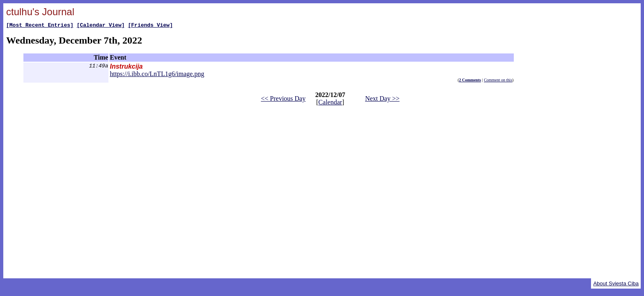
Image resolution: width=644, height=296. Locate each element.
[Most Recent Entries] (40, 26)
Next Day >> (382, 100)
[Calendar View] (101, 26)
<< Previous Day (283, 100)
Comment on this (498, 81)
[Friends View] (150, 26)
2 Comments (470, 81)
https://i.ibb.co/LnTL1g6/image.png (157, 75)
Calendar (330, 103)
